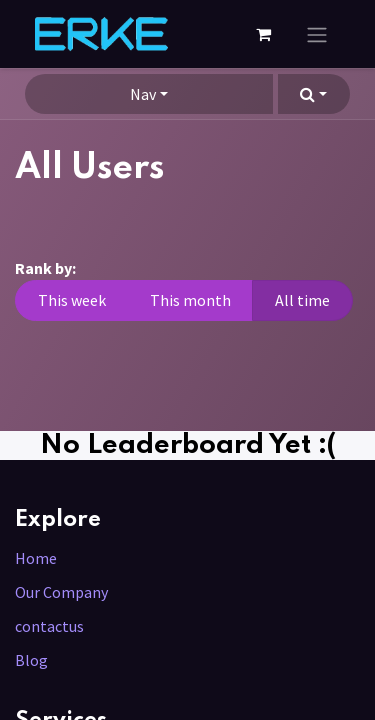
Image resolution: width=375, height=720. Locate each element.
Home (36, 558)
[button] (314, 94)
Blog (31, 660)
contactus (49, 626)
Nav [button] (143, 94)
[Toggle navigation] (317, 34)
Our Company (61, 592)
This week (72, 300)
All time (302, 300)
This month (190, 300)
